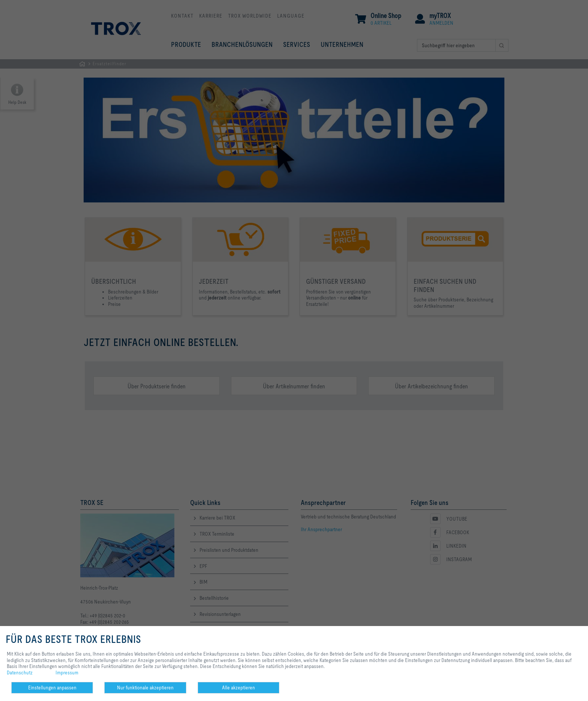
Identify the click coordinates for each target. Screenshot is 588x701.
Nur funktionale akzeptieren (145, 688)
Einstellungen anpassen (52, 688)
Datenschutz (20, 673)
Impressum (67, 673)
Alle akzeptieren (238, 688)
